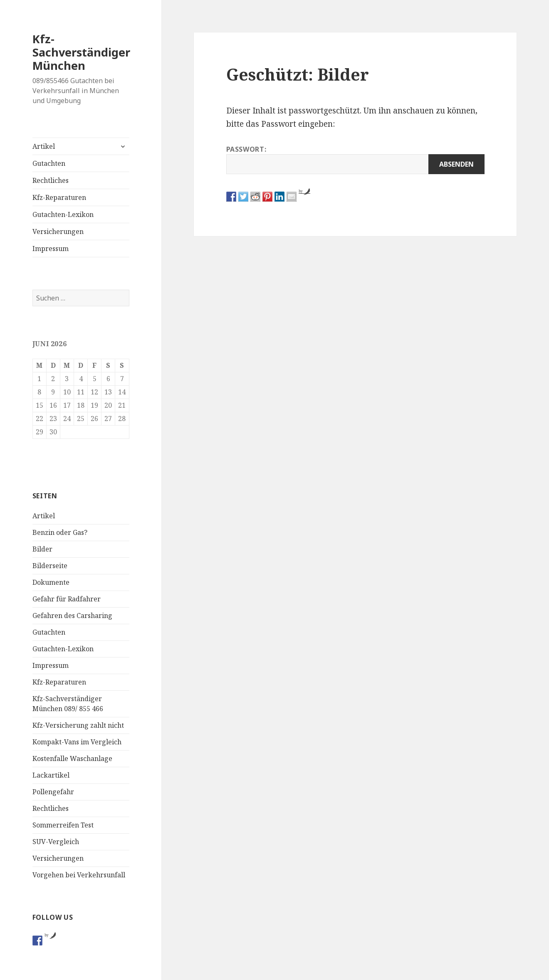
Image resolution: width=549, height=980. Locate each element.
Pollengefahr (53, 792)
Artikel (44, 146)
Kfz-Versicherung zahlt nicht (78, 725)
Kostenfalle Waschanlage (72, 758)
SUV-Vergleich (56, 842)
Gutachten (49, 163)
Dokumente (51, 582)
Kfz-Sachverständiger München (81, 52)
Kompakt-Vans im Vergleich (77, 742)
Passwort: (355, 159)
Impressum (51, 249)
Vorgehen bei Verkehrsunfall (79, 875)
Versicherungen (58, 231)
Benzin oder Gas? (60, 532)
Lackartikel (51, 775)
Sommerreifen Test (63, 825)
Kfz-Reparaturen (59, 197)
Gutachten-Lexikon (63, 214)
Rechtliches (51, 180)
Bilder (42, 549)
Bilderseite (50, 566)
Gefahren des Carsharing (72, 616)
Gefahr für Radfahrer (67, 599)
